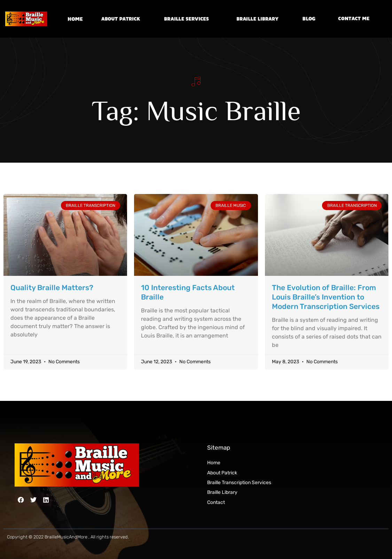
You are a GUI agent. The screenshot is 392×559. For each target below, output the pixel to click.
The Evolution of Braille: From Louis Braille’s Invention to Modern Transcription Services (326, 297)
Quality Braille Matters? (52, 288)
